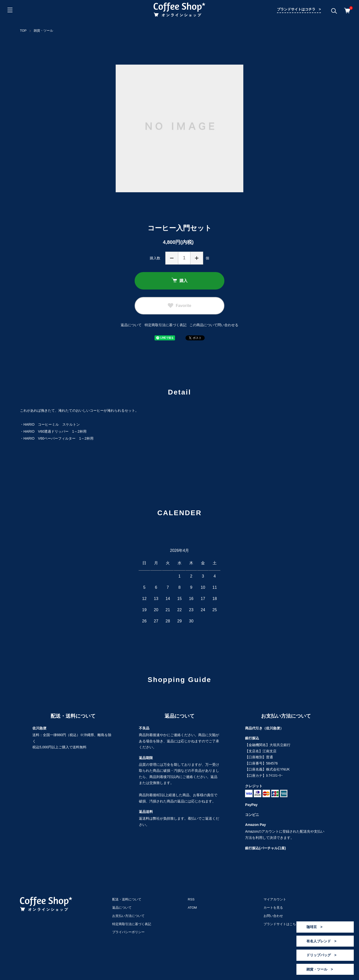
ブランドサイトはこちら (281, 924)
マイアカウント (275, 899)
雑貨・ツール (43, 31)
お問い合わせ (273, 916)
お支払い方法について (128, 916)
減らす (172, 258)
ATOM (192, 908)
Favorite (179, 306)
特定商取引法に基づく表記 (166, 325)
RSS (191, 899)
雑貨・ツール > (320, 969)
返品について (131, 325)
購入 (179, 281)
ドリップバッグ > (321, 955)
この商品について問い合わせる (214, 325)
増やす (197, 258)
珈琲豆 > (314, 927)
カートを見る (273, 908)
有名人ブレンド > (321, 941)
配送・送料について (127, 899)
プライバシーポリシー (128, 932)
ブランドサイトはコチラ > (299, 9)
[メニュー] (10, 10)
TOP (23, 31)
